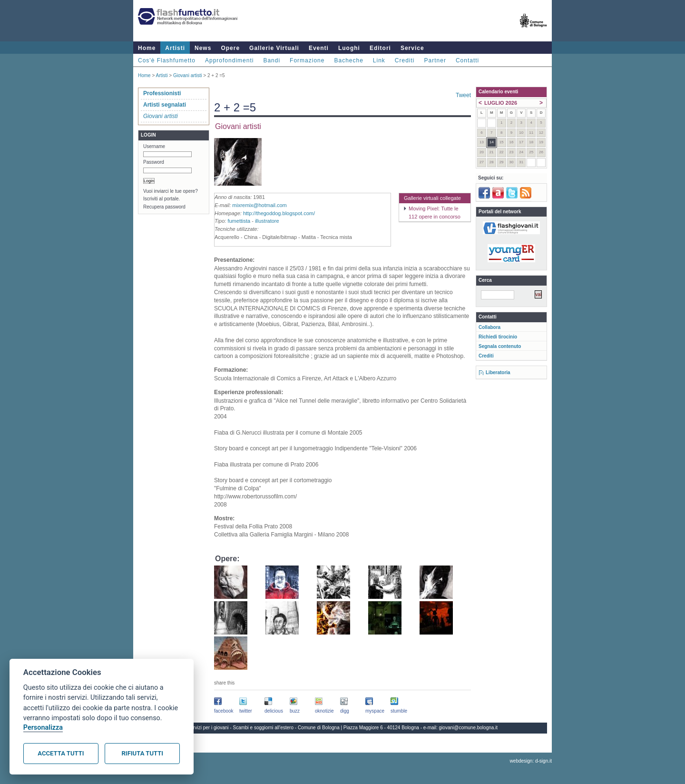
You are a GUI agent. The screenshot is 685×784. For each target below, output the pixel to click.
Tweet (463, 95)
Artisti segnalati (165, 105)
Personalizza (43, 728)
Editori (380, 48)
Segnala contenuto (500, 346)
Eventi (319, 48)
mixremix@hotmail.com (259, 205)
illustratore (267, 221)
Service (412, 48)
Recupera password (164, 207)
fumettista (239, 221)
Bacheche (348, 60)
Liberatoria (498, 372)
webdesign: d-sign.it (531, 761)
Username (154, 146)
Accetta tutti (61, 753)
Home (147, 48)
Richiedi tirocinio (498, 337)
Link (379, 60)
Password (154, 162)
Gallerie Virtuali (274, 48)
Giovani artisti (188, 75)
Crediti (405, 60)
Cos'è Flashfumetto (167, 60)
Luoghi (349, 48)
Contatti (467, 60)
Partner (435, 60)
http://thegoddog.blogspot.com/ (279, 213)
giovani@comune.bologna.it (469, 728)
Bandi (272, 60)
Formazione (307, 60)
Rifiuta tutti (142, 753)
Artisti (175, 48)
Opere (230, 48)
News (203, 48)
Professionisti (162, 93)
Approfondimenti (229, 60)
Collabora (489, 327)
